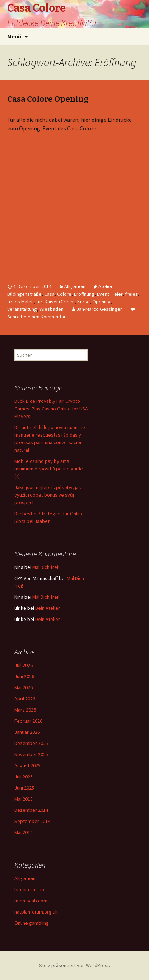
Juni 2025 (24, 788)
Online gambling (32, 923)
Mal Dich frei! (46, 567)
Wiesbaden (52, 309)
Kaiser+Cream (60, 302)
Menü (14, 36)
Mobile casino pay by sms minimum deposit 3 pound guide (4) (49, 469)
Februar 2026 (28, 721)
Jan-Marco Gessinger (99, 309)
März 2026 (25, 710)
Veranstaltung (22, 309)
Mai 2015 (24, 799)
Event (103, 294)
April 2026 (25, 699)
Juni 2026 (24, 676)
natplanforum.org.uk (36, 912)
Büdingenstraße (24, 294)
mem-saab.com (31, 901)
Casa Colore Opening (48, 99)
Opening (101, 302)
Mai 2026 (24, 687)
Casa (49, 294)
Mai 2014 (24, 832)
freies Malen (20, 302)
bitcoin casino (29, 889)
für (39, 302)
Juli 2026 (24, 665)
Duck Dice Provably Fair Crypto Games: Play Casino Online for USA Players (51, 409)
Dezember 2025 (31, 743)
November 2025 (31, 754)
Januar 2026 (27, 732)
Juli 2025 (24, 777)
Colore (64, 294)
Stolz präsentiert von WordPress (74, 965)
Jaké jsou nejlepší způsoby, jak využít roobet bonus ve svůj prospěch (48, 495)
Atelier (105, 286)
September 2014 (32, 821)
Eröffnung (84, 294)
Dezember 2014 (31, 810)
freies (131, 294)
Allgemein (75, 286)
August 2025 (27, 765)
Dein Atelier (48, 608)
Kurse (83, 302)
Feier (117, 294)
